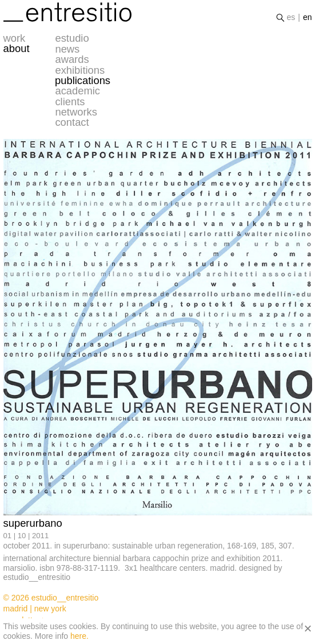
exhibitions (80, 70)
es (291, 17)
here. (79, 636)
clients (70, 102)
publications (83, 81)
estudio (72, 38)
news (67, 49)
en (308, 17)
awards (72, 59)
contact (72, 122)
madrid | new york (35, 609)
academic (77, 91)
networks (76, 112)
